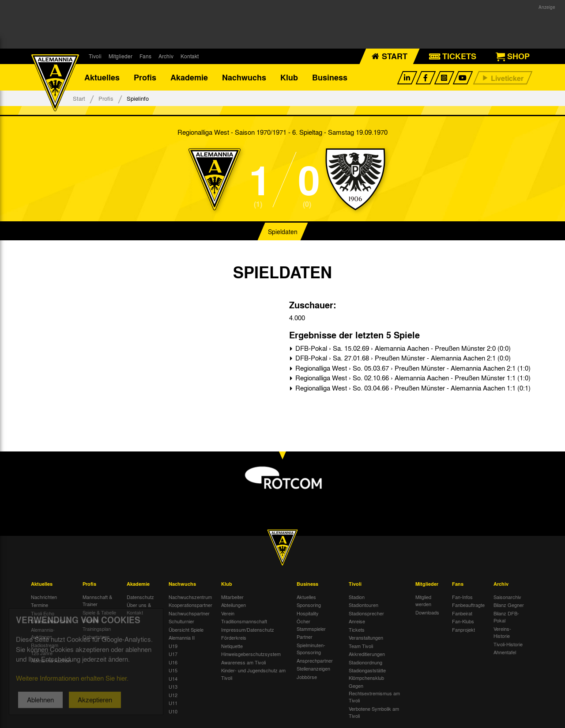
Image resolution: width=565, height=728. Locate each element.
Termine (40, 605)
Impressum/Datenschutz (248, 629)
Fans (145, 56)
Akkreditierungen (367, 654)
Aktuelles (102, 77)
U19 (173, 646)
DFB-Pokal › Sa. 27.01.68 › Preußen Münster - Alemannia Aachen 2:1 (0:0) (402, 358)
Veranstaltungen (366, 637)
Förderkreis (234, 637)
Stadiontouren (363, 605)
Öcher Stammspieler (311, 625)
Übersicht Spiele (186, 629)
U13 (173, 686)
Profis (145, 77)
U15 (173, 670)
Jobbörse (307, 677)
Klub (289, 77)
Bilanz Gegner (509, 605)
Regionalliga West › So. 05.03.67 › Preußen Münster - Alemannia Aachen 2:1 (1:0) (412, 368)
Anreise (357, 621)
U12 (173, 695)
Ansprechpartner (315, 660)
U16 (173, 662)
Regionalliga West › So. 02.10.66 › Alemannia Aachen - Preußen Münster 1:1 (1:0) (412, 378)
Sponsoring (309, 605)
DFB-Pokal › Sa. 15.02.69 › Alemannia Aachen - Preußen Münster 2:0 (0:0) (402, 348)
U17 (173, 654)
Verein (228, 613)
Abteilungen (234, 605)
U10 (173, 711)
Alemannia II (182, 637)
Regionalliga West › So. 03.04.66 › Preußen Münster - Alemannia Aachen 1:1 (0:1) (412, 388)
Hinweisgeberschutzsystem (251, 654)
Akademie (189, 77)
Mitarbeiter (232, 597)
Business (330, 77)
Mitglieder (121, 56)
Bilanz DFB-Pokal (506, 617)
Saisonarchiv (507, 597)
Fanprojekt (463, 629)
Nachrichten (44, 597)
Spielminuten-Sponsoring (311, 649)
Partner (305, 637)
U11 (173, 703)
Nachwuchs (244, 77)
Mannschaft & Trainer (97, 601)
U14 (173, 679)
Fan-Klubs (463, 621)
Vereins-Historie (502, 632)
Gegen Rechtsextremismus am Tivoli (374, 693)
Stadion (357, 597)
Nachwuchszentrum (190, 597)
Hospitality (308, 613)
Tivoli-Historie (508, 644)
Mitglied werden (423, 601)
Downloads (427, 612)
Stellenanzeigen (313, 668)
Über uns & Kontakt (139, 609)
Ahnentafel (505, 652)
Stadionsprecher (366, 613)
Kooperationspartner (190, 605)
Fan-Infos (462, 597)
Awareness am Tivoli (243, 662)
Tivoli (95, 56)
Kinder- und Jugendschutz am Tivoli (253, 674)
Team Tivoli (361, 646)
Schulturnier (181, 621)
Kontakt (190, 56)
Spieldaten (283, 231)
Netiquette (232, 646)
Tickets (357, 629)
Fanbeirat (462, 613)
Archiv (166, 56)
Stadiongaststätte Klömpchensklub (367, 674)
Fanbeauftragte (468, 605)
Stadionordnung (365, 662)
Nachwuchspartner (189, 613)
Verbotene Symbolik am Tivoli (374, 712)
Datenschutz (140, 597)
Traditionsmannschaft (244, 621)
